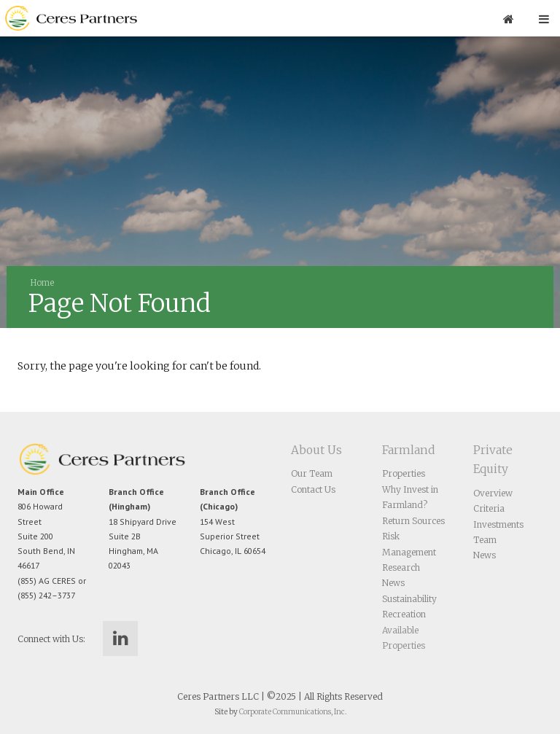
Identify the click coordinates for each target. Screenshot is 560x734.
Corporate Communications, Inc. (293, 712)
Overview (493, 493)
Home (42, 283)
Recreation (404, 614)
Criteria (489, 508)
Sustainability (409, 599)
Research (401, 567)
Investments (498, 524)
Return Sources (413, 521)
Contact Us (313, 489)
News (393, 583)
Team (485, 540)
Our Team (312, 473)
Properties (404, 473)
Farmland (408, 450)
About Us (316, 450)
